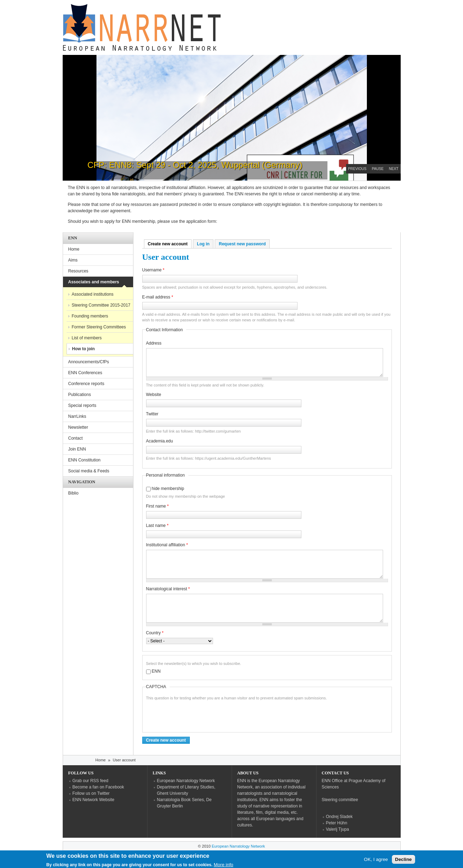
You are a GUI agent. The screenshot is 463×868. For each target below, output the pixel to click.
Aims (73, 260)
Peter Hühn (337, 823)
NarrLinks (77, 416)
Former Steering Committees (99, 327)
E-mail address (158, 297)
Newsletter (78, 427)
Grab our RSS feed (90, 781)
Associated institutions (93, 294)
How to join (84, 349)
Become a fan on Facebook (98, 787)
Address (154, 343)
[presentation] (200, 715)
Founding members (90, 316)
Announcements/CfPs (89, 362)
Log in (203, 244)
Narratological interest (168, 589)
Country (155, 633)
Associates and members (94, 282)
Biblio (73, 493)
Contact (76, 438)
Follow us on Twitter (91, 793)
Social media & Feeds (89, 471)
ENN (156, 671)
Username (153, 270)
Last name (157, 526)
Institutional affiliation (167, 545)
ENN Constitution (85, 460)
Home (74, 249)
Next (394, 169)
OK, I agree (376, 860)
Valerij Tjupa (338, 829)
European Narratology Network (186, 781)
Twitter (152, 414)
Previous (357, 169)
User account (124, 760)
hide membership (168, 489)
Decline (403, 860)
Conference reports (86, 384)
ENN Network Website (93, 800)
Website (154, 395)
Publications (80, 395)
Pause (378, 169)
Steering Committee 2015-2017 (101, 305)
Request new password (242, 244)
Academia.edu (160, 441)
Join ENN (77, 449)
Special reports (82, 405)
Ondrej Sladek (339, 817)
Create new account (170, 244)
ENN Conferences (85, 373)
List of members (87, 338)
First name (158, 506)
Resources (78, 271)
